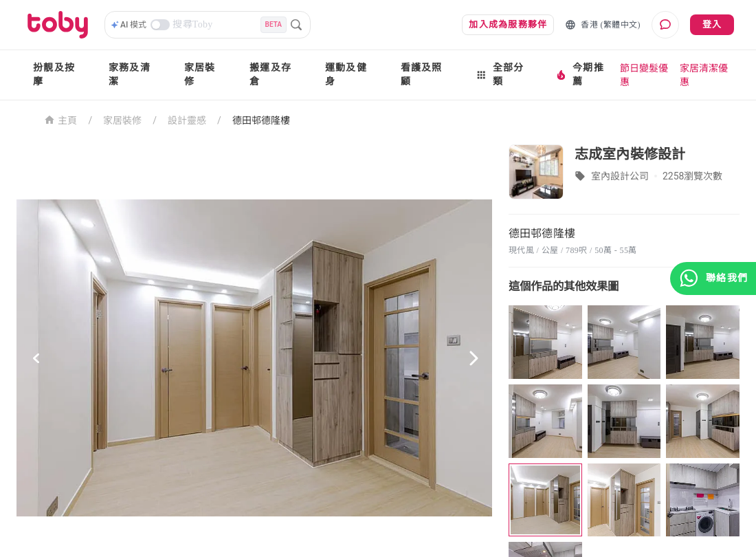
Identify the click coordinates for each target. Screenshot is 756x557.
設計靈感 (187, 120)
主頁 (61, 119)
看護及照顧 (422, 75)
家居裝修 (200, 75)
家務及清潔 (130, 75)
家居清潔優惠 (704, 75)
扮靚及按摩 (54, 75)
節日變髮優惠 (644, 75)
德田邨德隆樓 (261, 120)
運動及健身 (346, 75)
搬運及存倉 (270, 75)
